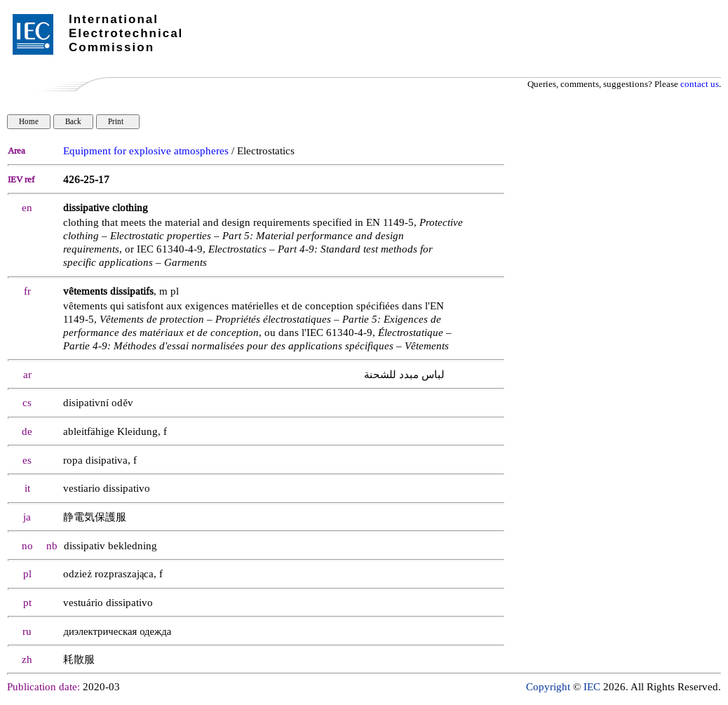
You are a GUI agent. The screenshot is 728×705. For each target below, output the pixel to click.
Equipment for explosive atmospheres (146, 151)
